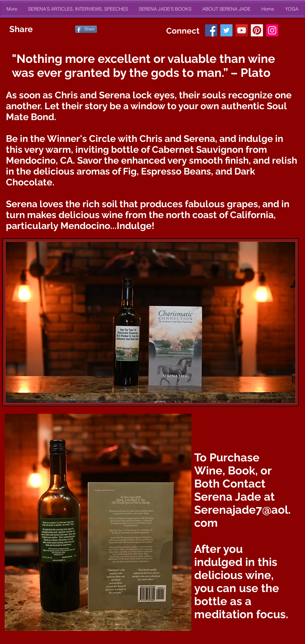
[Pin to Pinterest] (66, 29)
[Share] (86, 29)
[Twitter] (226, 30)
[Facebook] (211, 30)
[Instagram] (272, 30)
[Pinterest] (257, 30)
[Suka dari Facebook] (111, 29)
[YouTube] (242, 30)
